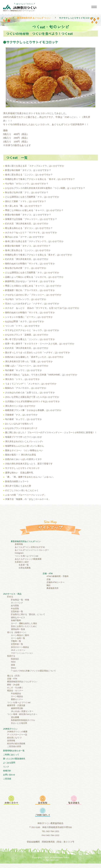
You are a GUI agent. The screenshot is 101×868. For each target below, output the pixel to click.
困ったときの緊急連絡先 (14, 759)
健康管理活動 (17, 708)
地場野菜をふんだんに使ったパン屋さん (25, 446)
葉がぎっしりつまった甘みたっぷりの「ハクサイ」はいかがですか (38, 352)
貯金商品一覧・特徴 (20, 600)
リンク (6, 767)
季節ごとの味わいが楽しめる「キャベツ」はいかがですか (33, 286)
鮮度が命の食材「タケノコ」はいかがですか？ (28, 246)
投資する (11, 656)
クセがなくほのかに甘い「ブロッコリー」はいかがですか (33, 295)
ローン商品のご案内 (20, 635)
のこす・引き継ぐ (15, 688)
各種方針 (7, 771)
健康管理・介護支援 (16, 705)
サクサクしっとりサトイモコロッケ (22, 468)
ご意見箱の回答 (14, 746)
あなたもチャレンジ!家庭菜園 (28, 559)
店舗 (48, 579)
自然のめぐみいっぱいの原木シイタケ (23, 459)
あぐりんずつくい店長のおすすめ (30, 547)
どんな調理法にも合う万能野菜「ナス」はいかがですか (32, 197)
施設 (48, 585)
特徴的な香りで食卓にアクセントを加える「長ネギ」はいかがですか (39, 255)
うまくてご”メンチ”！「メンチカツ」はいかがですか (31, 384)
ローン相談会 (17, 696)
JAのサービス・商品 (12, 594)
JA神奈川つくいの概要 (17, 732)
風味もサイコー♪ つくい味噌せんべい (24, 450)
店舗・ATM (48, 573)
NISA (13, 662)
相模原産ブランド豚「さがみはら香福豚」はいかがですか (33, 410)
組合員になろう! (14, 738)
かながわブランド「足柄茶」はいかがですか (27, 335)
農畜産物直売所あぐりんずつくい (26, 541)
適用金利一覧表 (18, 629)
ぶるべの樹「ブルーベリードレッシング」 (26, 495)
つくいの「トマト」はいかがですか (22, 326)
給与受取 (15, 606)
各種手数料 (16, 620)
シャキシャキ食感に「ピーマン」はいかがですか (29, 317)
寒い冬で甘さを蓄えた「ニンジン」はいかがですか (30, 339)
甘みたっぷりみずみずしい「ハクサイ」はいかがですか (32, 304)
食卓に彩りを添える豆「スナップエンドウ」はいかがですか (34, 241)
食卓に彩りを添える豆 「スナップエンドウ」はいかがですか (35, 166)
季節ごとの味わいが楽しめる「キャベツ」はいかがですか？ (34, 210)
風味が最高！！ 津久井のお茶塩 (21, 455)
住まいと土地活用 (19, 723)
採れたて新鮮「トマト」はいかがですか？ (26, 201)
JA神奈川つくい (10, 729)
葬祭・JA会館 (13, 685)
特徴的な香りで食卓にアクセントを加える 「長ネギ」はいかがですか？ (40, 179)
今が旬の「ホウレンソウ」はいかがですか (26, 299)
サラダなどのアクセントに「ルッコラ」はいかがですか (32, 330)
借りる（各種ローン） (17, 632)
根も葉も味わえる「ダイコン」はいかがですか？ (29, 228)
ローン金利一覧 (18, 638)
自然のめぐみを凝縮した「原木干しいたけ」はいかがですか (34, 357)
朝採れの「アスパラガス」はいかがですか (26, 388)
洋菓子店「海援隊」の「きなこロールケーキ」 (28, 499)
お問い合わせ (9, 775)
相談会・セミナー (15, 691)
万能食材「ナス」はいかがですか (21, 415)
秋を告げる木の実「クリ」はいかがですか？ (27, 192)
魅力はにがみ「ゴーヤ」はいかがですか (25, 237)
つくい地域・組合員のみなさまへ (22, 714)
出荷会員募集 (25, 568)
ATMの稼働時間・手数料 (58, 576)
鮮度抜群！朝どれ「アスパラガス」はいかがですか (30, 290)
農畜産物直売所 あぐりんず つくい (34, 18)
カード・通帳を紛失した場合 (24, 623)
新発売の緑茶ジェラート (17, 481)
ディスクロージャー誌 (17, 735)
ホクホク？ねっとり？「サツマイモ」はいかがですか (31, 233)
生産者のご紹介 (22, 562)
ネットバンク (17, 603)
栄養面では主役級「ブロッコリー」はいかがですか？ (31, 219)
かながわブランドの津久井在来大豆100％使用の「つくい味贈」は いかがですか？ (45, 188)
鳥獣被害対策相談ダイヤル (23, 720)
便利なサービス (18, 617)
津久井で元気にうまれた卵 (18, 486)
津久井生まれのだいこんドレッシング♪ (24, 441)
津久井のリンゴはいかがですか (20, 406)
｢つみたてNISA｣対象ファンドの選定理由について (33, 671)
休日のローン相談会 (20, 647)
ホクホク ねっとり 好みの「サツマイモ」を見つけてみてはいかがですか (42, 308)
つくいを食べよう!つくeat (26, 556)
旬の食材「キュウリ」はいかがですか (23, 370)
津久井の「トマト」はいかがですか (22, 379)
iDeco (14, 668)
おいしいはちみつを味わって (19, 424)
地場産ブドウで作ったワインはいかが (23, 437)
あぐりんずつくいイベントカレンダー (32, 550)
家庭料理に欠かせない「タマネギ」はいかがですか (30, 281)
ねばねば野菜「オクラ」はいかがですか (25, 321)
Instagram (19, 553)
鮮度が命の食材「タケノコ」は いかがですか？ (28, 170)
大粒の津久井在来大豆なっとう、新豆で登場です (29, 464)
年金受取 (15, 609)
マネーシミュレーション (22, 653)
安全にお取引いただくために (24, 626)
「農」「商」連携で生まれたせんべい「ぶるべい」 (30, 477)
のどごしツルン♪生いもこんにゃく (22, 490)
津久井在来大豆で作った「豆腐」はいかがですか (29, 361)
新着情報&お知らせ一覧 (14, 751)
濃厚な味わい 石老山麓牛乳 (19, 473)
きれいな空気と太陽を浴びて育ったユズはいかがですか (32, 397)
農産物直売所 (53, 588)
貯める (10, 597)
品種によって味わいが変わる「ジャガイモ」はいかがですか (34, 277)
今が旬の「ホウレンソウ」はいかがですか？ (27, 184)
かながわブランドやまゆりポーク (21, 428)
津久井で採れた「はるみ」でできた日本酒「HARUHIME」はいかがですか (41, 375)
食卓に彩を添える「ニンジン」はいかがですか (28, 250)
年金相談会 (16, 693)
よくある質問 (9, 763)
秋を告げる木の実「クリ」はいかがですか (26, 268)
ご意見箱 (7, 779)
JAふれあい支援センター (22, 711)
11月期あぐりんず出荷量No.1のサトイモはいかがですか (32, 401)
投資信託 (15, 659)
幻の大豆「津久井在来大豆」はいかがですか (27, 224)
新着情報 (19, 544)
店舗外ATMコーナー (56, 582)
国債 (13, 665)
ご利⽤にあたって (11, 755)
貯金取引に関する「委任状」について (28, 614)
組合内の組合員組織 (16, 743)
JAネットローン (18, 650)
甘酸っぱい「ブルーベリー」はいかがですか (27, 366)
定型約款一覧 (17, 611)
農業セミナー (17, 699)
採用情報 (11, 741)
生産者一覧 (24, 565)
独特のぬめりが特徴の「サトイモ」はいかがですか (30, 264)
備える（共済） (14, 676)
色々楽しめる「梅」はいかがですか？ (23, 206)
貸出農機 (15, 717)
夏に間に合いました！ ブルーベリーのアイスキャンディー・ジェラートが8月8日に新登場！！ (51, 432)
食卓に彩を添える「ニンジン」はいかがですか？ (29, 175)
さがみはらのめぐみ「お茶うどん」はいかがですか (30, 392)
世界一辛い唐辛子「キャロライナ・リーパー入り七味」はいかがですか (40, 344)
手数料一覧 (16, 641)
